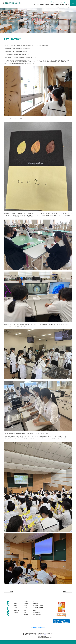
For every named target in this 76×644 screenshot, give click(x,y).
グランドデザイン (36, 602)
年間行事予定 (17, 611)
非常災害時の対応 (36, 613)
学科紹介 (52, 4)
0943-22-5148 (43, 635)
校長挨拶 (16, 606)
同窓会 (25, 609)
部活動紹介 (26, 604)
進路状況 (67, 4)
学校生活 (57, 4)
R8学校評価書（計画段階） (38, 606)
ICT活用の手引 (36, 611)
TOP (54, 7)
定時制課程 (26, 602)
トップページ (36, 4)
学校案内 (47, 4)
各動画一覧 (16, 613)
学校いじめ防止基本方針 (37, 609)
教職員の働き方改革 (37, 615)
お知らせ (42, 4)
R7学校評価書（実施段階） (38, 607)
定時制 (25, 613)
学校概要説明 (35, 604)
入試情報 (62, 4)
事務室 (25, 611)
